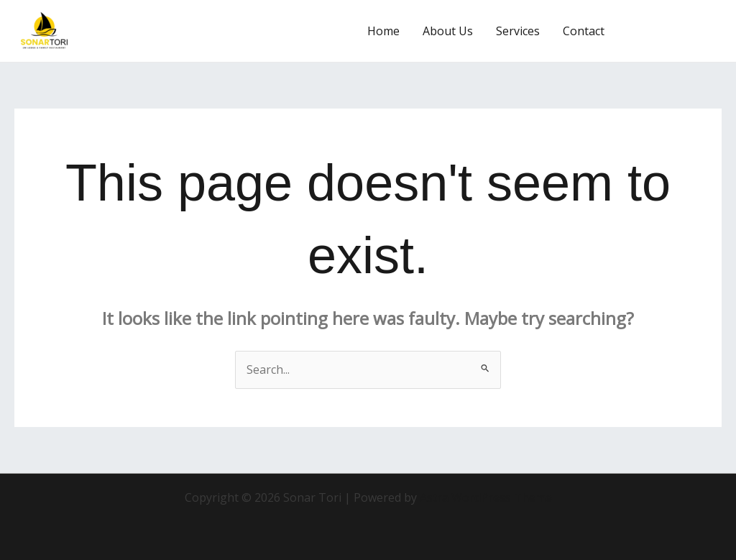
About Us (448, 31)
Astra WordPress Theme (486, 497)
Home (383, 31)
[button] (676, 31)
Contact (584, 31)
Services (518, 31)
